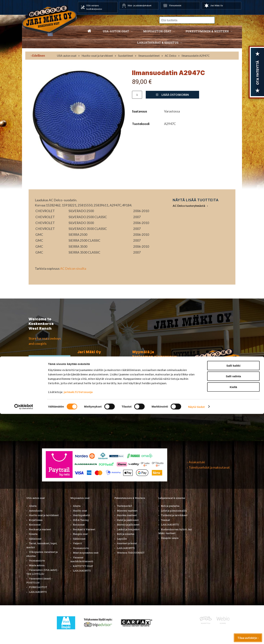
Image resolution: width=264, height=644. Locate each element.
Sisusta (33, 534)
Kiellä (233, 617)
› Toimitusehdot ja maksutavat (208, 467)
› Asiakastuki (196, 462)
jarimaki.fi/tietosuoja (78, 622)
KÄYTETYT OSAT (83, 566)
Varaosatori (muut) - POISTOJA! (39, 581)
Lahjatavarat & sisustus (158, 43)
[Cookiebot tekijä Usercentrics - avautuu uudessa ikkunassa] (24, 637)
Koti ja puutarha (170, 506)
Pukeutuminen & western (207, 31)
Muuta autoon (37, 565)
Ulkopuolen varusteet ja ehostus (42, 554)
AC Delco (171, 56)
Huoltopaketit (81, 515)
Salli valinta (233, 606)
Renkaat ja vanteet (40, 529)
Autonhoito (36, 511)
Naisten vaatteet (127, 515)
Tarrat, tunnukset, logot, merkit (42, 545)
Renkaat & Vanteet (84, 529)
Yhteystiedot (175, 5)
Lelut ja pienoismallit (174, 511)
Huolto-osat (80, 511)
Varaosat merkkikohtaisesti (82, 559)
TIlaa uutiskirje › (50, 362)
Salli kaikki (233, 596)
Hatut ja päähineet (128, 520)
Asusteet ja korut (127, 543)
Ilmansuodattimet (149, 56)
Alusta (33, 506)
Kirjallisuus (36, 520)
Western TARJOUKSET (131, 553)
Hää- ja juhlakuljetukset (140, 5)
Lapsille (122, 539)
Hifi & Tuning (81, 520)
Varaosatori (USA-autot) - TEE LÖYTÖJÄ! (43, 572)
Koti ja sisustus (126, 534)
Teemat (165, 520)
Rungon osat (80, 534)
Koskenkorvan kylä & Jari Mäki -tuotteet (175, 531)
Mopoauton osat (157, 31)
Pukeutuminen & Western (130, 498)
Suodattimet (126, 56)
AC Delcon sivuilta (73, 269)
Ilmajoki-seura (170, 538)
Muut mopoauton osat (86, 553)
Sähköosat (35, 539)
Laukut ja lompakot (128, 529)
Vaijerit (77, 543)
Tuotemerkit (124, 506)
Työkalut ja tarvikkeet (174, 515)
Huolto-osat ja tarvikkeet (97, 56)
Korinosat (35, 525)
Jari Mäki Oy (217, 5)
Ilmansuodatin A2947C (196, 56)
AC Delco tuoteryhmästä (189, 206)
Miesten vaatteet (127, 511)
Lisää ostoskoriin (172, 95)
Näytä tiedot (196, 637)
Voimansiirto (37, 561)
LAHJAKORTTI (82, 571)
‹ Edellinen (38, 56)
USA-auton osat (116, 31)
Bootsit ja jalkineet (128, 525)
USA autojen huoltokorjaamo (94, 7)
